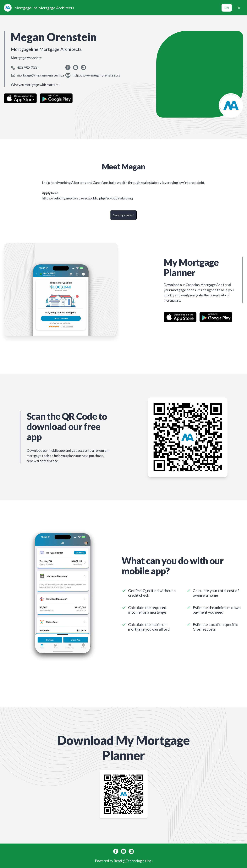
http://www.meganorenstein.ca (96, 75)
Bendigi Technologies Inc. (133, 861)
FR (238, 8)
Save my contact (123, 215)
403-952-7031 (28, 68)
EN (227, 8)
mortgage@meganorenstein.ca (40, 75)
